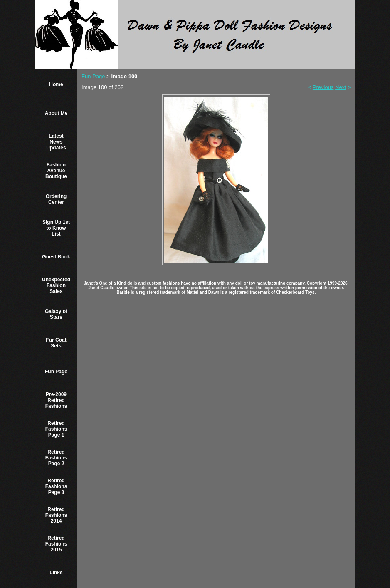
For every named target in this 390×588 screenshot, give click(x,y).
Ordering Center (56, 199)
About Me (56, 113)
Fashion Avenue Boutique (56, 171)
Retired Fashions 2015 (56, 544)
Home (56, 84)
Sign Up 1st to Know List (56, 228)
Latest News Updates (56, 142)
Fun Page (56, 372)
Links (56, 573)
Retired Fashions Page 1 (56, 429)
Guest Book (56, 257)
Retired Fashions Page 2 (56, 458)
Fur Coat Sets (56, 343)
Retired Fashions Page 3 (56, 486)
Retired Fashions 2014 (56, 515)
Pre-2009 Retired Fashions (56, 400)
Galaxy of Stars (56, 314)
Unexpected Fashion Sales (56, 285)
